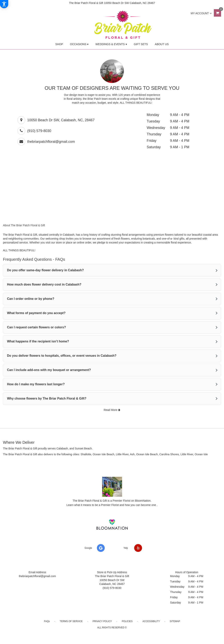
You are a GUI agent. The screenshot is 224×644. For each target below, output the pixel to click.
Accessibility (151, 621)
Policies (127, 621)
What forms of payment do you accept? (36, 313)
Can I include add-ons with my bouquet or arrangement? (49, 370)
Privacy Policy (102, 621)
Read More (112, 410)
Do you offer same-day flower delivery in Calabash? (45, 270)
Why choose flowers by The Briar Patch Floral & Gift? (47, 398)
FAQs (47, 621)
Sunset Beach (83, 448)
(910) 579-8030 (39, 131)
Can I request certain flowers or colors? (36, 327)
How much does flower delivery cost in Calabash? (44, 284)
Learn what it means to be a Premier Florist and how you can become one (112, 505)
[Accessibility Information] (4, 4)
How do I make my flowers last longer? (36, 384)
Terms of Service (71, 621)
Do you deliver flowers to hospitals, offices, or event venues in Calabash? (62, 356)
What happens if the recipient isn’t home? (38, 341)
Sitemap (175, 621)
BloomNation (143, 501)
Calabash (62, 448)
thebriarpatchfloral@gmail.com (51, 142)
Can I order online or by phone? (31, 299)
